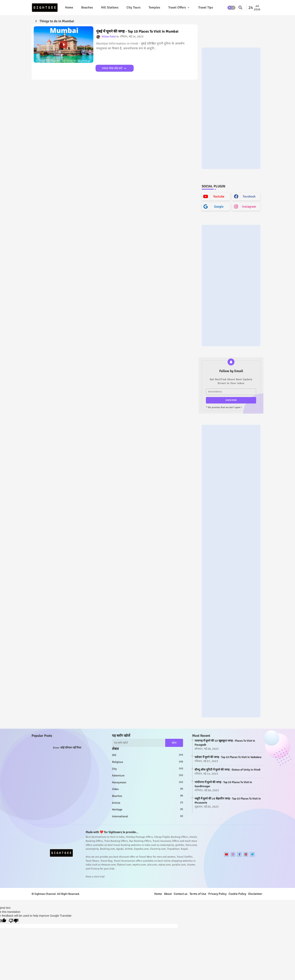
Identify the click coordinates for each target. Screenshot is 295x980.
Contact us (181, 894)
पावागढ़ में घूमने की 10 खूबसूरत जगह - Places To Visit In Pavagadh (225, 743)
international (148, 816)
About (168, 894)
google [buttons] (219, 207)
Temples (154, 7)
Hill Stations (110, 7)
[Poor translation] (14, 921)
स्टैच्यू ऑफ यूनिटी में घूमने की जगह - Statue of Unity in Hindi (227, 770)
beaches (148, 796)
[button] (231, 8)
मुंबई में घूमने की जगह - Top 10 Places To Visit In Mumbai (137, 31)
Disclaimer (255, 894)
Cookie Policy (237, 894)
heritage (148, 809)
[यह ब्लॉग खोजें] (139, 743)
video (148, 789)
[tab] (69, 8)
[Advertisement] (231, 108)
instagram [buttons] (249, 207)
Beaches (87, 7)
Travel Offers (177, 7)
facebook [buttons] (249, 196)
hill (148, 755)
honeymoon (148, 782)
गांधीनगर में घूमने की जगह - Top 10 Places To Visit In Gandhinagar (223, 784)
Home (69, 7)
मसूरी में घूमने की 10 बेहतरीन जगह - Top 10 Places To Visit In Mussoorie (228, 801)
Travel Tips (206, 7)
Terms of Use (198, 894)
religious (148, 762)
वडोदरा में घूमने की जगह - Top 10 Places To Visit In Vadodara (228, 757)
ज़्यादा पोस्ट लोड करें (112, 68)
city (148, 769)
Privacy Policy (217, 894)
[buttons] (226, 854)
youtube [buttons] (219, 196)
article (148, 803)
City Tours (134, 7)
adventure (148, 775)
